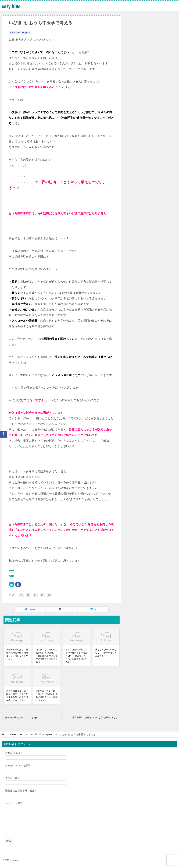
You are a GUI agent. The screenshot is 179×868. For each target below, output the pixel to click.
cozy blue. (12, 6)
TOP (14, 734)
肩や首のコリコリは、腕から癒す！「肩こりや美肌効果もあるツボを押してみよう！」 (17, 696)
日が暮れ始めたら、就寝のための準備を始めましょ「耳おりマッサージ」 (17, 654)
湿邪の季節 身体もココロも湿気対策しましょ (95, 718)
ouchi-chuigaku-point (20, 33)
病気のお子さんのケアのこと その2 (22, 718)
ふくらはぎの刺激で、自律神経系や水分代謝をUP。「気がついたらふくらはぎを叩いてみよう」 (76, 656)
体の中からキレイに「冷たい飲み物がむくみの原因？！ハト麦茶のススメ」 (47, 696)
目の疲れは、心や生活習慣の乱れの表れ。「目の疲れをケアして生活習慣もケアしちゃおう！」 (47, 656)
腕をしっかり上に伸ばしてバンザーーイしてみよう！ (106, 653)
